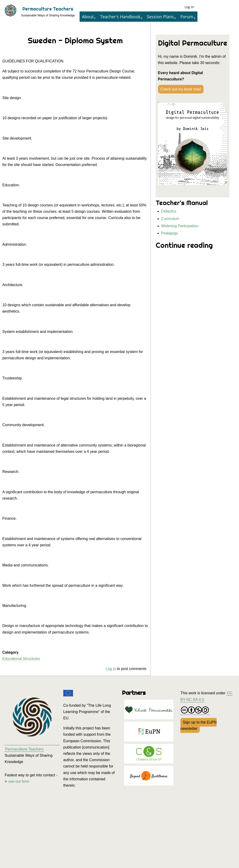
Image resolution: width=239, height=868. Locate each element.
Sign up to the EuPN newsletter (199, 725)
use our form (19, 781)
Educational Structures (21, 659)
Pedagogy (170, 233)
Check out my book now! (181, 89)
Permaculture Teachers (48, 9)
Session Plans (160, 17)
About (88, 17)
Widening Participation (180, 226)
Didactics (169, 211)
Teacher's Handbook (120, 17)
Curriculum (170, 219)
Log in (189, 7)
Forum (187, 17)
